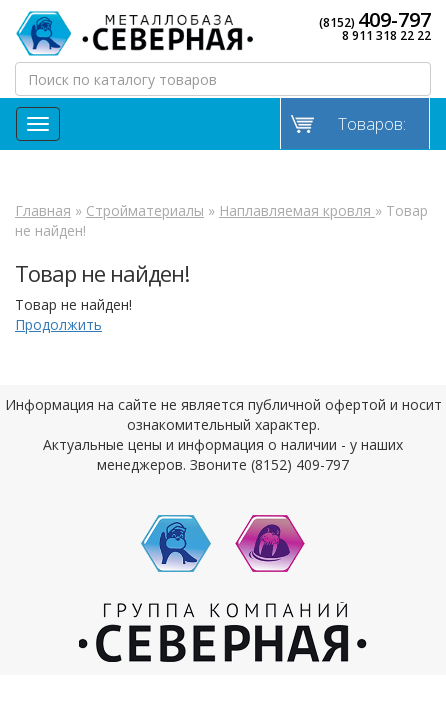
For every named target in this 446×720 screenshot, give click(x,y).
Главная (43, 210)
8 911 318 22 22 (386, 36)
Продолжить (58, 324)
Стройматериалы (145, 210)
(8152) (375, 20)
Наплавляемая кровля (297, 210)
